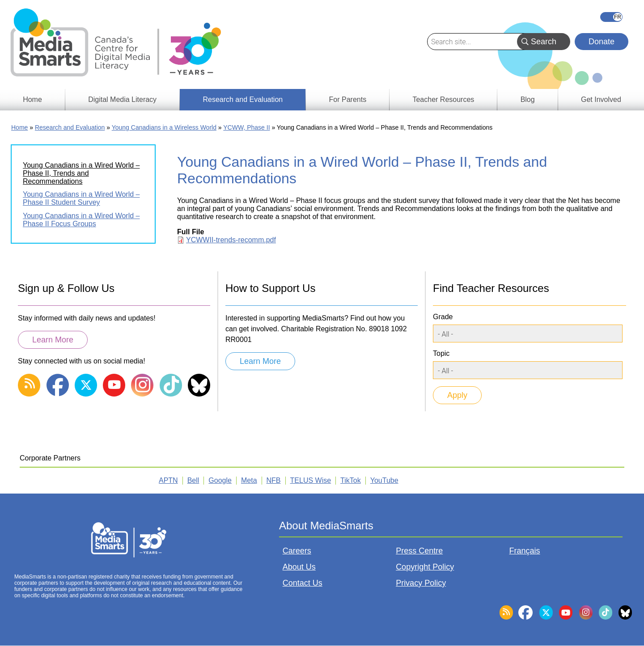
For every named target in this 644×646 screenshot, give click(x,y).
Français (611, 17)
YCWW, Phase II (246, 127)
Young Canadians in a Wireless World (164, 127)
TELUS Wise (311, 480)
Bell (193, 480)
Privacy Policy (421, 583)
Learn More (53, 340)
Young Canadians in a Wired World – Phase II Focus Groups (81, 220)
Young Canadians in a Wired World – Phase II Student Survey (81, 198)
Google (220, 480)
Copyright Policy (425, 567)
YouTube (384, 480)
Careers (297, 551)
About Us (299, 567)
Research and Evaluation (70, 127)
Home (19, 127)
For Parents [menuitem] (348, 99)
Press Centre (419, 551)
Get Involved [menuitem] (601, 99)
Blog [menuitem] (528, 99)
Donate (602, 42)
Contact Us (303, 583)
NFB (274, 480)
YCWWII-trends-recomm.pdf (231, 240)
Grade (443, 317)
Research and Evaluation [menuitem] (243, 99)
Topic (441, 353)
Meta (249, 480)
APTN (168, 480)
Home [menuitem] (32, 99)
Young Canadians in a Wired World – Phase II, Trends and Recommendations (81, 173)
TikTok (351, 480)
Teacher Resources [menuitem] (443, 99)
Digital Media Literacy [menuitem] (122, 99)
